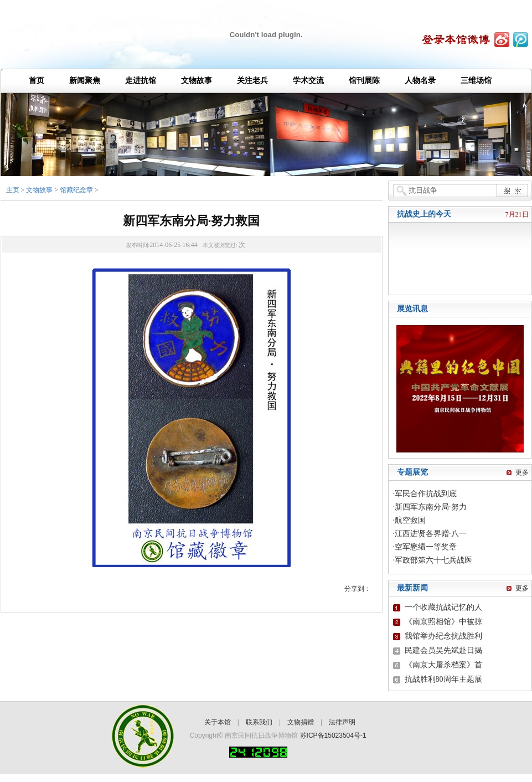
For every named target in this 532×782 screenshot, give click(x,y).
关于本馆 (218, 722)
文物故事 (39, 190)
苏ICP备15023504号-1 (333, 735)
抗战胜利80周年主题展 (443, 679)
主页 (13, 190)
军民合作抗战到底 (426, 494)
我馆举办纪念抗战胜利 (443, 636)
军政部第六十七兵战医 (433, 560)
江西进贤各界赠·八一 (431, 534)
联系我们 (259, 722)
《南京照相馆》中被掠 (443, 622)
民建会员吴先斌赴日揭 (443, 650)
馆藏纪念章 (76, 190)
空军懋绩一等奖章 (426, 547)
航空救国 (410, 520)
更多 (522, 472)
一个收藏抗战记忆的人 (443, 607)
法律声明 (342, 722)
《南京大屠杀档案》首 (443, 665)
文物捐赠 (301, 722)
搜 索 (512, 190)
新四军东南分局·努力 (431, 507)
